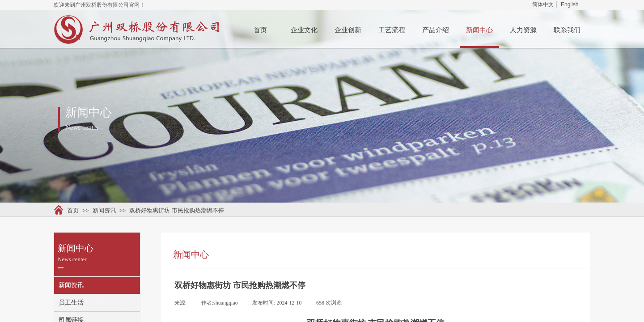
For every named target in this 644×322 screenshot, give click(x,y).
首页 (260, 30)
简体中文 (543, 4)
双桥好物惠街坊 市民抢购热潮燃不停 (177, 210)
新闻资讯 (104, 210)
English (570, 4)
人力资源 (523, 30)
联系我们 (567, 30)
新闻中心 (479, 30)
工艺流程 (392, 30)
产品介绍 (436, 30)
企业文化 (304, 30)
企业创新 (348, 30)
